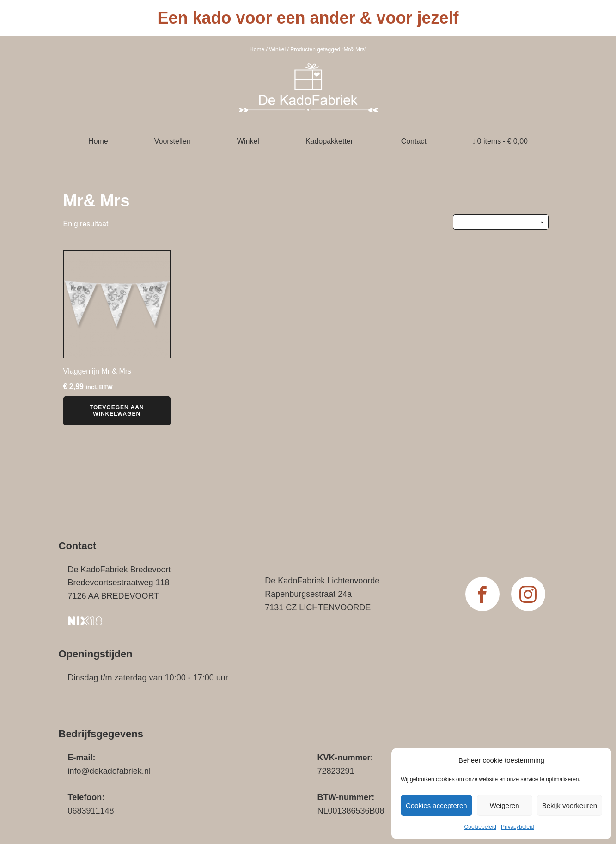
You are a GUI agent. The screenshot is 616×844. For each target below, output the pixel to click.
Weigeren (505, 805)
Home (257, 49)
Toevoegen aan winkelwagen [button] (117, 411)
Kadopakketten (330, 141)
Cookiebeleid (480, 827)
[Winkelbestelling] (501, 222)
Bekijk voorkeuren (570, 805)
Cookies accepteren (436, 805)
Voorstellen (173, 141)
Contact (414, 141)
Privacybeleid (517, 827)
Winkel (277, 49)
